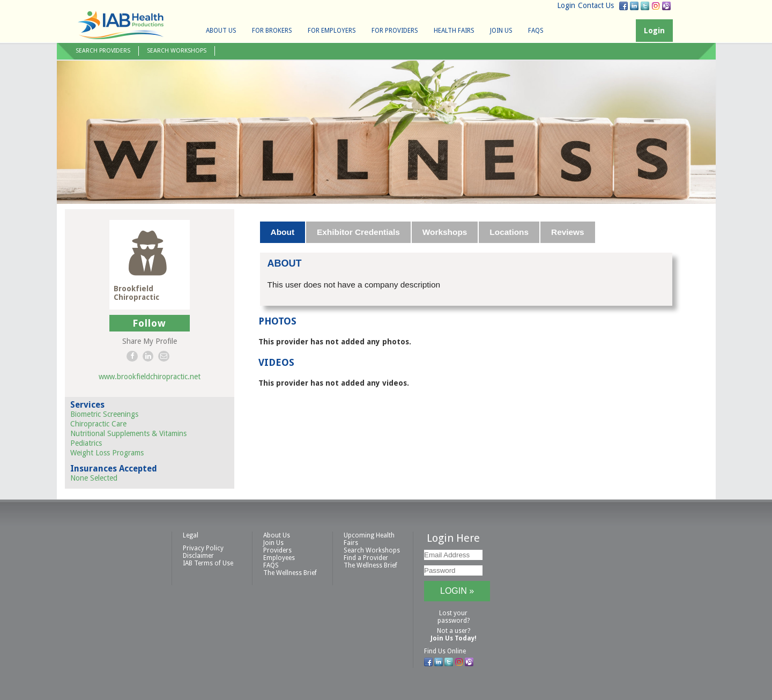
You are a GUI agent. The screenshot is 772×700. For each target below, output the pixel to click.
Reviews (568, 232)
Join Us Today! (454, 638)
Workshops (445, 232)
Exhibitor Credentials (358, 232)
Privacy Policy (203, 548)
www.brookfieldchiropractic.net (150, 377)
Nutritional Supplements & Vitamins (128, 433)
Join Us (501, 31)
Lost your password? (454, 617)
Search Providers (103, 51)
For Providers (395, 31)
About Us (221, 31)
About (283, 232)
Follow (149, 323)
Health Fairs (454, 31)
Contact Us (596, 5)
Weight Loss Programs (107, 453)
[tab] (283, 232)
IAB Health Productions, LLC (121, 25)
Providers (277, 550)
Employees (279, 558)
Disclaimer (198, 556)
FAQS (536, 31)
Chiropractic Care (98, 424)
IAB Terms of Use (208, 563)
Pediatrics (86, 443)
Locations (509, 232)
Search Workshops (177, 51)
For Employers (332, 31)
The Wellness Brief (290, 573)
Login (566, 5)
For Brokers (272, 31)
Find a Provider (366, 558)
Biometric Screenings (104, 414)
